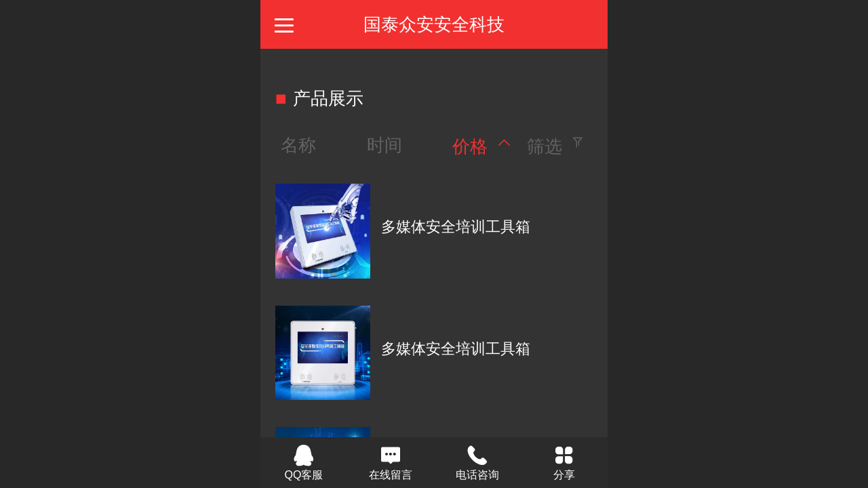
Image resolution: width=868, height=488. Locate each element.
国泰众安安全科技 (434, 24)
